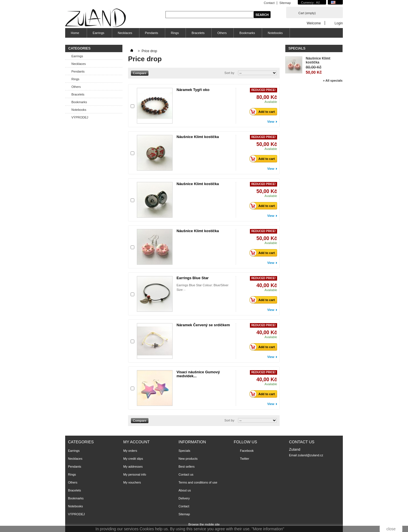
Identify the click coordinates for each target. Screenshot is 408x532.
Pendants (152, 33)
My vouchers (132, 482)
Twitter (245, 459)
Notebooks (275, 33)
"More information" (268, 529)
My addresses (133, 467)
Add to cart (264, 112)
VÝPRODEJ (80, 117)
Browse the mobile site (204, 524)
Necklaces (125, 33)
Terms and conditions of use (198, 482)
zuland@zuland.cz (311, 455)
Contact (269, 3)
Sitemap (285, 3)
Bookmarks (247, 33)
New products (188, 459)
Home (74, 34)
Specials (297, 48)
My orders (130, 451)
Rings (175, 33)
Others (222, 33)
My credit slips (133, 459)
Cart (307, 13)
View (271, 122)
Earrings (98, 34)
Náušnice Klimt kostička (198, 137)
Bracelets (198, 33)
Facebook (247, 451)
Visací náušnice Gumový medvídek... (198, 374)
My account (136, 442)
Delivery (184, 498)
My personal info (135, 474)
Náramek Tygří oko (193, 90)
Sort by (229, 73)
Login (339, 23)
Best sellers (187, 467)
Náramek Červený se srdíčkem (203, 325)
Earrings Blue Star (193, 278)
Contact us (186, 474)
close (391, 529)
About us (185, 490)
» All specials (333, 80)
